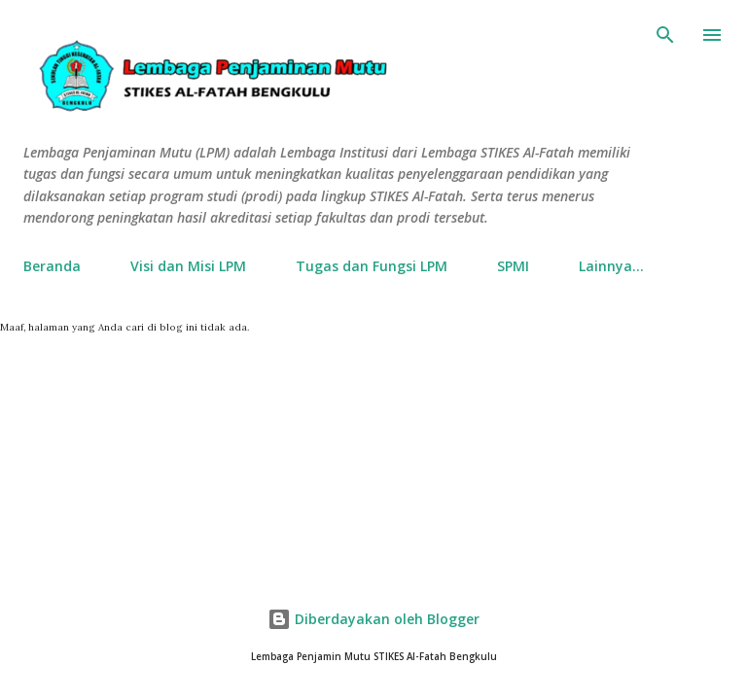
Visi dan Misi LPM (188, 266)
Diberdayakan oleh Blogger (373, 619)
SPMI (513, 266)
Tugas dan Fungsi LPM (372, 266)
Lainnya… (611, 266)
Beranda (52, 266)
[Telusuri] (665, 35)
